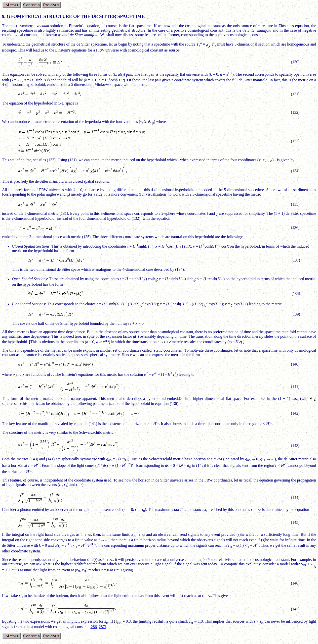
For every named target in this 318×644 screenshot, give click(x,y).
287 (102, 627)
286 (94, 627)
